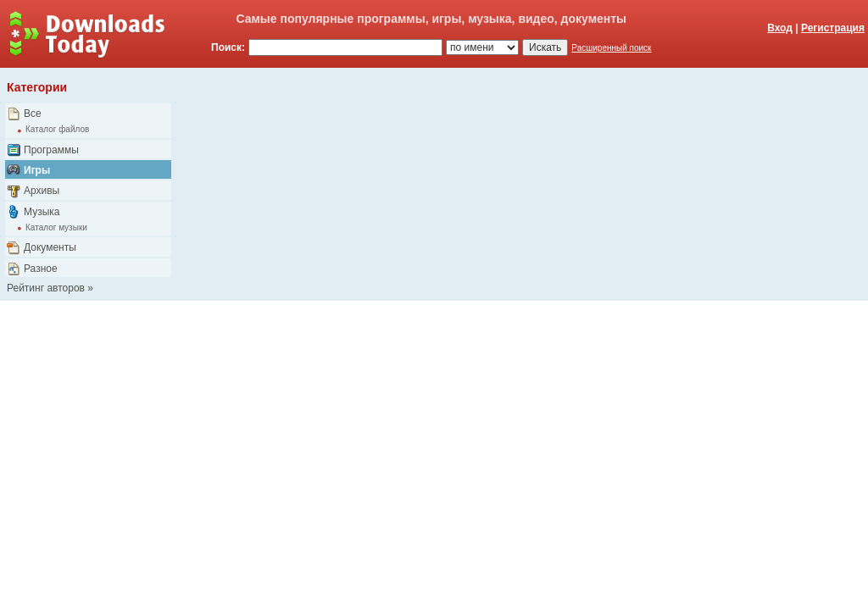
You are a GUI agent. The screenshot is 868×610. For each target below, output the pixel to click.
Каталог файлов (57, 129)
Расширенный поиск (611, 48)
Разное (41, 269)
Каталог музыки (56, 227)
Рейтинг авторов (46, 288)
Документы (50, 247)
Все (33, 114)
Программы (51, 150)
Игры (37, 170)
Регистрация (833, 28)
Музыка (42, 212)
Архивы (42, 191)
